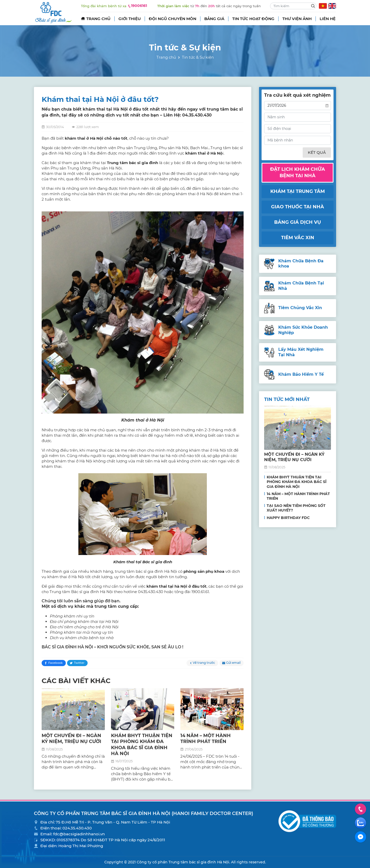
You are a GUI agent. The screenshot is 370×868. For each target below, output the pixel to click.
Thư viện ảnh (297, 19)
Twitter (79, 663)
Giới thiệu (130, 19)
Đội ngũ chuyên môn (173, 19)
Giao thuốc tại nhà (298, 207)
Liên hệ (328, 19)
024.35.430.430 (77, 828)
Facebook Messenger (360, 837)
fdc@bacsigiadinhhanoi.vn (79, 834)
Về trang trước (204, 663)
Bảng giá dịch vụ (298, 222)
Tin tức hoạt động (253, 19)
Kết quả (317, 152)
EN (332, 6)
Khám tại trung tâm (298, 191)
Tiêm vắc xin (298, 238)
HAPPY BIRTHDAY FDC (288, 518)
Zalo (360, 823)
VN (323, 6)
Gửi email (233, 663)
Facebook (55, 663)
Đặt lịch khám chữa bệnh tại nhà (298, 172)
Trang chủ (98, 19)
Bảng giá (214, 19)
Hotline (360, 809)
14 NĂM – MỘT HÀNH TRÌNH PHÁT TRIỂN (206, 739)
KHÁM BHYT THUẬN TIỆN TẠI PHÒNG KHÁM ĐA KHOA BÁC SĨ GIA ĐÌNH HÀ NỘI (142, 745)
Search (313, 6)
